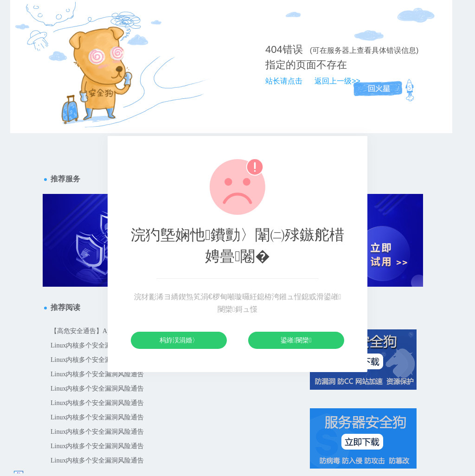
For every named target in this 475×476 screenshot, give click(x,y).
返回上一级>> (337, 81)
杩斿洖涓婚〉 (179, 340)
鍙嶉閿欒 (296, 340)
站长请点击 (284, 81)
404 (274, 49)
